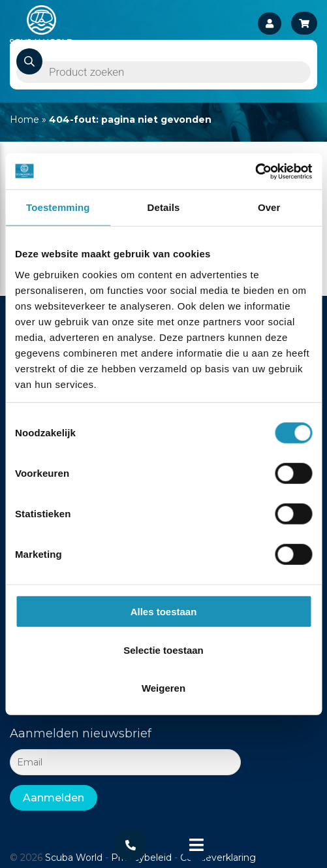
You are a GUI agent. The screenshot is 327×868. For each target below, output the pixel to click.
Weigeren (163, 688)
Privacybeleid (141, 858)
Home (24, 120)
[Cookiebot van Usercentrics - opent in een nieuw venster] (255, 171)
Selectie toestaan (163, 650)
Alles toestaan (164, 612)
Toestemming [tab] (58, 207)
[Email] (125, 762)
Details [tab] (164, 207)
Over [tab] (269, 207)
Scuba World (74, 858)
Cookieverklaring (218, 858)
